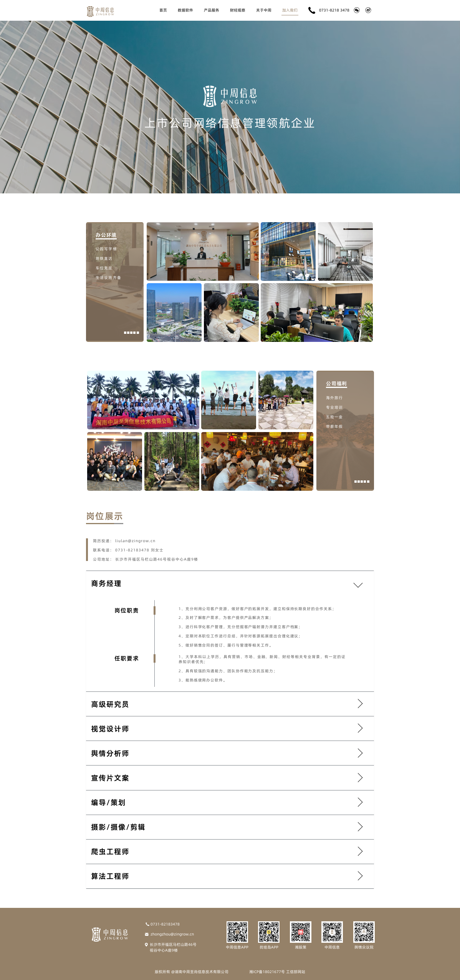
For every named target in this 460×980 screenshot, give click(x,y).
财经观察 (238, 10)
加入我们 (290, 10)
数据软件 (185, 10)
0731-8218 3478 (329, 11)
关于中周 (264, 10)
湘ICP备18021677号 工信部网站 (277, 972)
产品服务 (212, 10)
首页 (163, 10)
